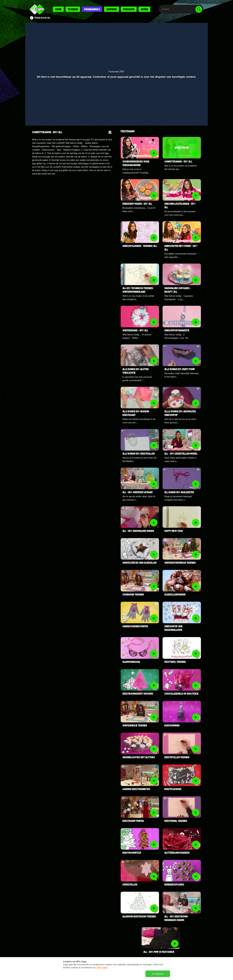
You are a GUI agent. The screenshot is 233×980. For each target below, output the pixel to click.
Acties (144, 9)
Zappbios (112, 9)
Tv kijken (73, 9)
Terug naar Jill (42, 18)
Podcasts (129, 9)
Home (58, 9)
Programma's (92, 9)
